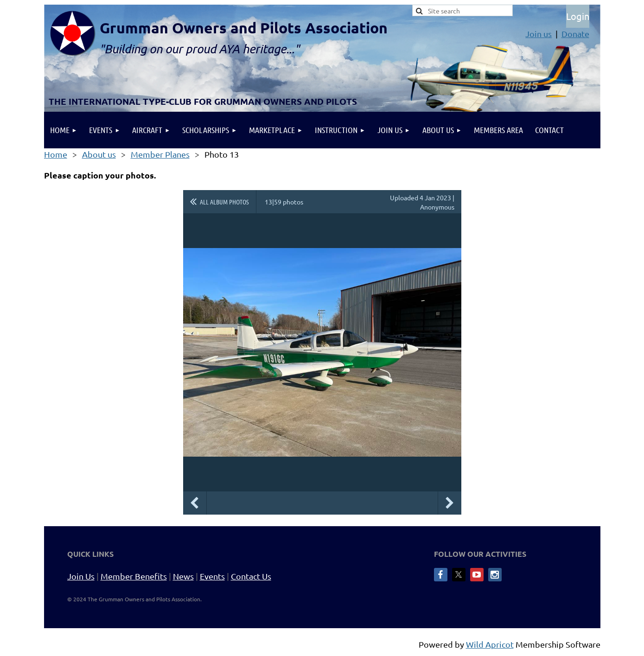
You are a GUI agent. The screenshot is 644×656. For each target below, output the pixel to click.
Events (212, 576)
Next (450, 503)
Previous (195, 503)
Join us (539, 34)
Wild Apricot (490, 644)
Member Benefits (134, 576)
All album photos (224, 202)
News (183, 576)
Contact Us (251, 576)
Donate (575, 34)
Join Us (81, 576)
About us (99, 154)
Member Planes (160, 154)
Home (56, 154)
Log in (578, 16)
